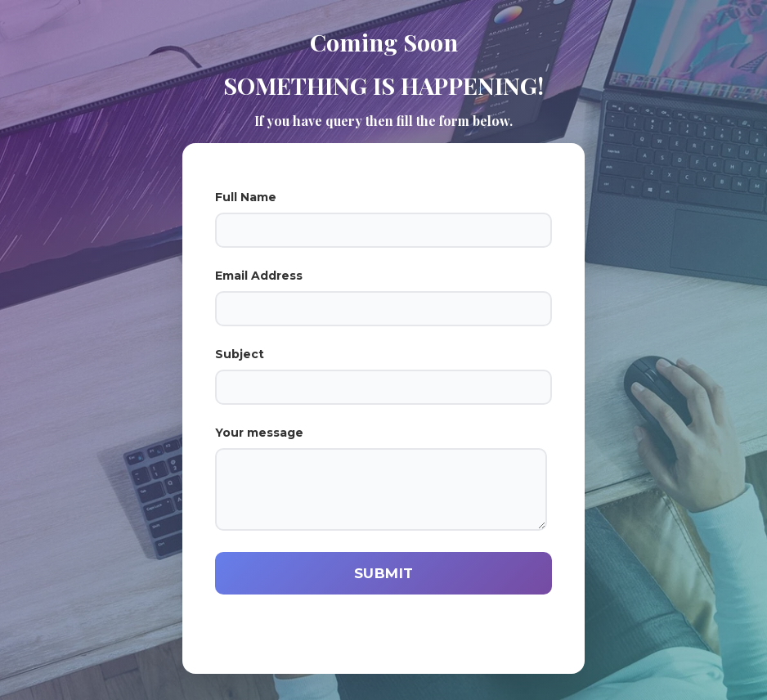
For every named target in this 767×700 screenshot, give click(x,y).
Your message (383, 478)
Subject (383, 376)
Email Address (383, 297)
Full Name (383, 219)
